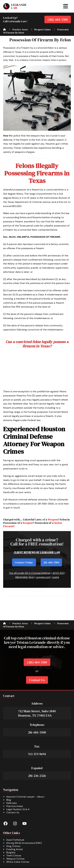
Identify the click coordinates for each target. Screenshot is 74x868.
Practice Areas (15, 806)
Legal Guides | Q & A (18, 809)
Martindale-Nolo (24, 577)
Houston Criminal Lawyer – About (25, 797)
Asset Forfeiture (15, 840)
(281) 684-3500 (58, 19)
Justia (55, 577)
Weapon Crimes (15, 859)
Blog (9, 800)
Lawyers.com (43, 577)
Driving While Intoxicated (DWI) (24, 843)
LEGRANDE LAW (50, 552)
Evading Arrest (15, 849)
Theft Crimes (14, 856)
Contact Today (24, 562)
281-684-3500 (51, 562)
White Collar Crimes (18, 862)
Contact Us (37, 680)
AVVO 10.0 (58, 573)
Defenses (12, 803)
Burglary (11, 852)
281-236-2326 (37, 776)
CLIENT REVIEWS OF (27, 552)
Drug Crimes (13, 846)
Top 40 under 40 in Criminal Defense (30, 573)
